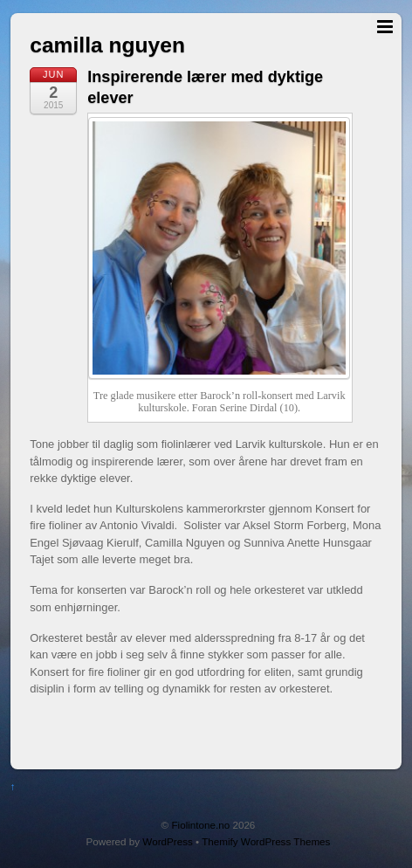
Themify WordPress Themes (266, 841)
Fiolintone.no (200, 825)
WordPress (167, 841)
